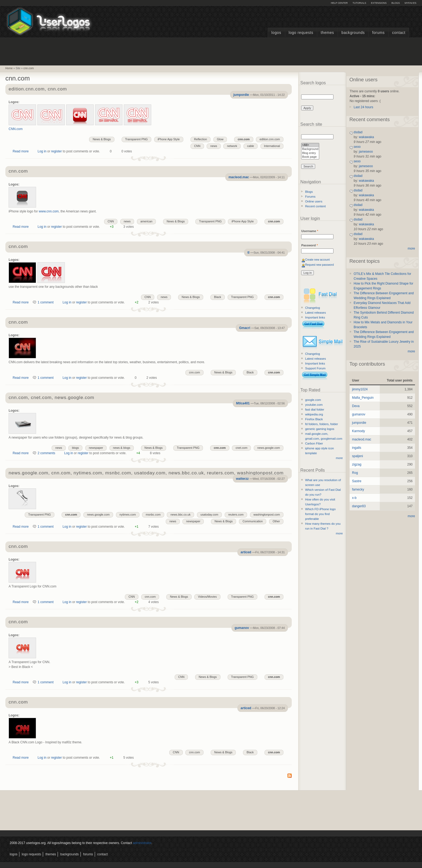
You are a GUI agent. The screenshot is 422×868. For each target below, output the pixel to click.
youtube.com (314, 405)
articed (246, 552)
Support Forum (315, 368)
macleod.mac (239, 177)
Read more (21, 151)
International (272, 146)
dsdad (358, 132)
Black (217, 297)
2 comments (46, 453)
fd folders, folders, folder (322, 424)
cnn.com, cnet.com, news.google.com (51, 398)
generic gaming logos (320, 429)
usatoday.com (209, 514)
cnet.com (241, 448)
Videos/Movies (207, 597)
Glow (220, 139)
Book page (310, 157)
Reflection (201, 139)
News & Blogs (102, 139)
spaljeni (358, 456)
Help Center (339, 3)
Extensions (379, 3)
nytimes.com (128, 514)
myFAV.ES (410, 3)
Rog (355, 473)
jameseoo (366, 152)
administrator (142, 843)
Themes (327, 33)
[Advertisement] (211, 51)
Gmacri (245, 328)
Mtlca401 (243, 403)
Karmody (358, 431)
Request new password (320, 265)
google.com (313, 400)
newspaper (96, 448)
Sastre (357, 481)
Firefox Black (314, 419)
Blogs (395, 3)
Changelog (313, 308)
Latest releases (316, 313)
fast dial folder (315, 409)
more (339, 458)
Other (276, 521)
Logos (276, 33)
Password (309, 245)
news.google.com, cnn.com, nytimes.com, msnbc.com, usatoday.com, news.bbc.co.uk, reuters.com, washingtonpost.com (146, 473)
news (214, 146)
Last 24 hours (363, 107)
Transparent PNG (136, 139)
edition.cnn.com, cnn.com (38, 89)
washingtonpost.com (267, 514)
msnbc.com (153, 514)
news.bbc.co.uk (180, 514)
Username (310, 231)
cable (251, 146)
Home (9, 68)
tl (248, 253)
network (232, 146)
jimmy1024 (360, 389)
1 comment (46, 302)
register (57, 151)
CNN (197, 146)
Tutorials (359, 3)
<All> (310, 145)
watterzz (242, 479)
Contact (399, 33)
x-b (354, 498)
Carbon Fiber (314, 443)
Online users (314, 201)
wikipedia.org (314, 414)
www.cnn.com (49, 211)
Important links (315, 317)
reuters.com (236, 514)
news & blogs (122, 448)
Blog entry (310, 153)
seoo (357, 147)
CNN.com (16, 129)
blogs (75, 448)
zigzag (357, 464)
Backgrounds (353, 33)
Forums (378, 33)
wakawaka (366, 137)
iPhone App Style (169, 139)
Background (310, 149)
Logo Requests (301, 33)
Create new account (317, 260)
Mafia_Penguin (363, 398)
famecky (358, 489)
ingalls (357, 448)
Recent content (316, 206)
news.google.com (269, 448)
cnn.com (29, 68)
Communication (253, 521)
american (146, 221)
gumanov (242, 628)
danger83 (359, 506)
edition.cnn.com (270, 139)
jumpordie (241, 95)
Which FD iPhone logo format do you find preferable (320, 514)
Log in (42, 151)
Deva (356, 406)
